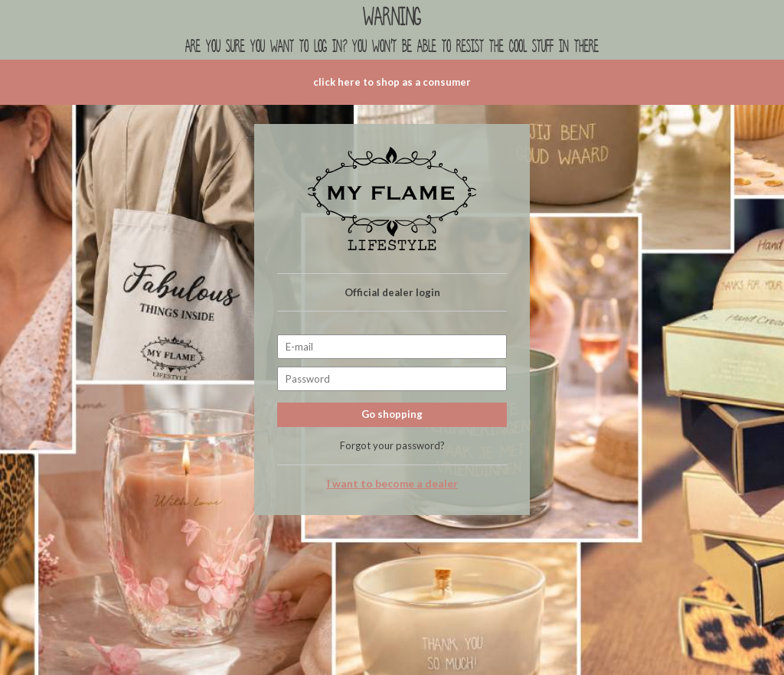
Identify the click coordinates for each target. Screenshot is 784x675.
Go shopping (392, 414)
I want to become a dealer (392, 484)
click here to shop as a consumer (392, 82)
